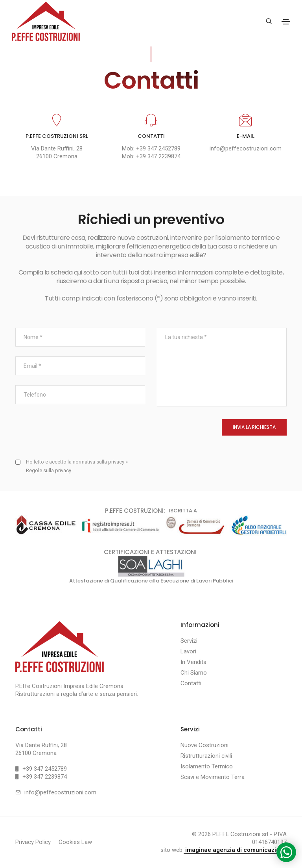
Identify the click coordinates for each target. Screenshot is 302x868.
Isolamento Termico (207, 767)
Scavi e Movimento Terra (213, 777)
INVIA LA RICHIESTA (254, 428)
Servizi (189, 641)
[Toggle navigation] (286, 22)
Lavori (188, 652)
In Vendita (193, 662)
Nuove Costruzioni (204, 746)
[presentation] (75, 435)
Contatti (191, 684)
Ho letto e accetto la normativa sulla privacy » (77, 466)
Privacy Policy (33, 842)
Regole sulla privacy (49, 471)
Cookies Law (75, 842)
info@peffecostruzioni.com (246, 149)
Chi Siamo (194, 673)
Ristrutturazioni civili (206, 756)
